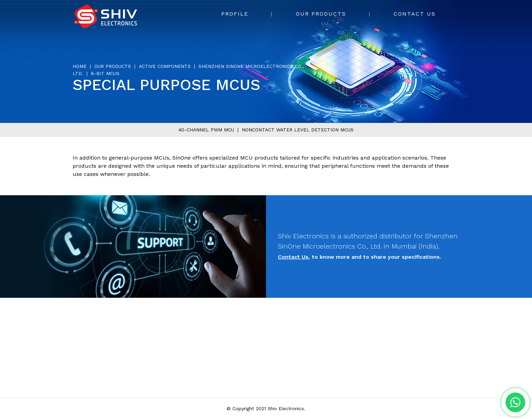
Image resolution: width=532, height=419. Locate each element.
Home (80, 66)
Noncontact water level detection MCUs (298, 130)
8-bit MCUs (105, 73)
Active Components (165, 66)
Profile (235, 14)
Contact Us (415, 14)
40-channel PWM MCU (206, 130)
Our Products (321, 14)
